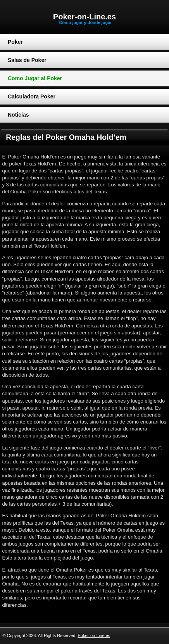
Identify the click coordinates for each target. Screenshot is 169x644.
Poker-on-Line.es (84, 17)
